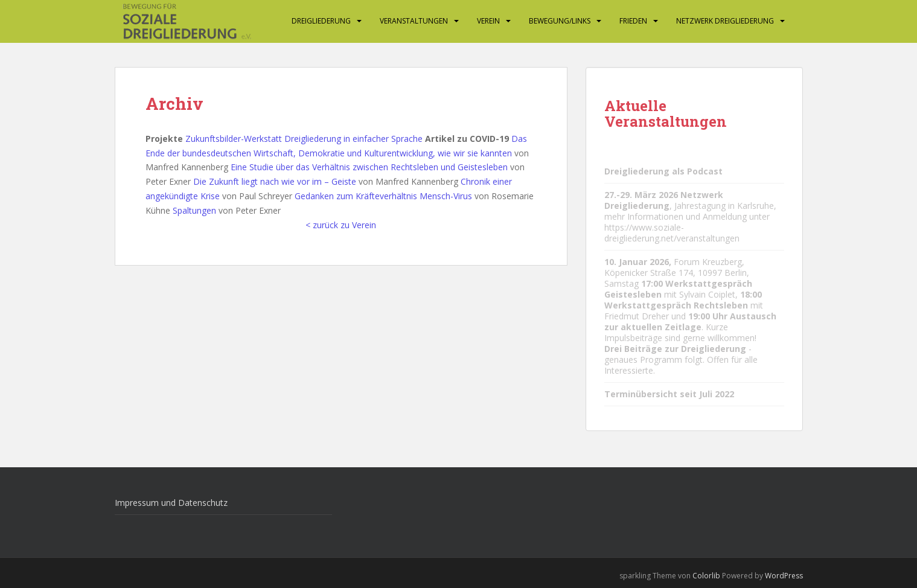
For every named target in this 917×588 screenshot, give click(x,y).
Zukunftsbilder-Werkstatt (234, 139)
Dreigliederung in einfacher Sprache (353, 139)
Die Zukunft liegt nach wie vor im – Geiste (275, 181)
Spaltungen (194, 210)
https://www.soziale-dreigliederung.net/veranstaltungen (672, 233)
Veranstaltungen (414, 21)
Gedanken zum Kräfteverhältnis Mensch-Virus (383, 196)
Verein (488, 21)
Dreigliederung (321, 21)
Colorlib (706, 576)
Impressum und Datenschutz (171, 503)
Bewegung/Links (560, 21)
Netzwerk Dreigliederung (725, 21)
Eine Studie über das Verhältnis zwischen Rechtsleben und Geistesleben (369, 167)
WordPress (784, 576)
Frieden (633, 21)
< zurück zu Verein (341, 225)
